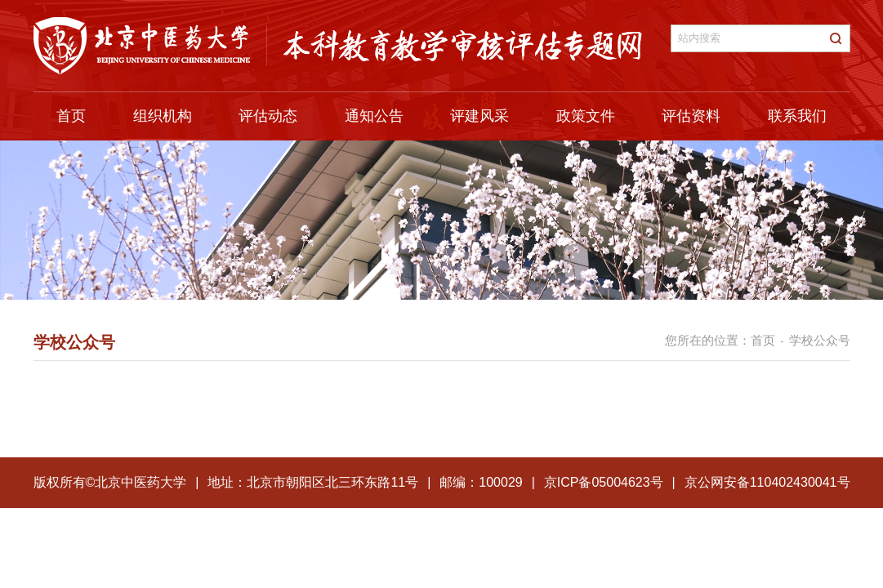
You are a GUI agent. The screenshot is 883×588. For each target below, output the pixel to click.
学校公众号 (820, 340)
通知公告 (374, 116)
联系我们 (797, 116)
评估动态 (268, 116)
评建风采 (479, 116)
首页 (71, 116)
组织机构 (163, 116)
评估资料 (691, 116)
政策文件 (586, 116)
